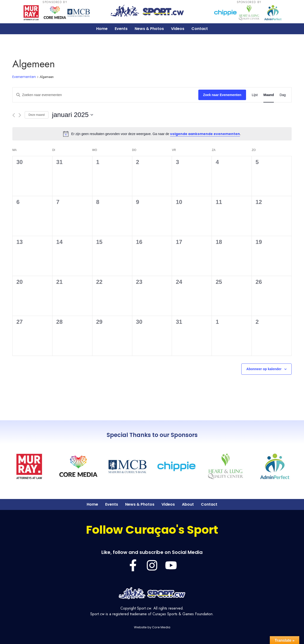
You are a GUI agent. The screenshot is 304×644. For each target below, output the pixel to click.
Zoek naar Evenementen (222, 95)
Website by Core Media (152, 627)
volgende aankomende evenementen (205, 134)
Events (121, 29)
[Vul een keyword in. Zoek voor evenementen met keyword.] (105, 95)
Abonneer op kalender (264, 369)
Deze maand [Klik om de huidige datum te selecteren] (37, 115)
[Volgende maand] (20, 115)
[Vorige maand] (14, 115)
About (188, 504)
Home (102, 29)
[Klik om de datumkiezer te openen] (73, 115)
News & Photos (149, 29)
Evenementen (24, 77)
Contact (200, 29)
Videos (178, 29)
